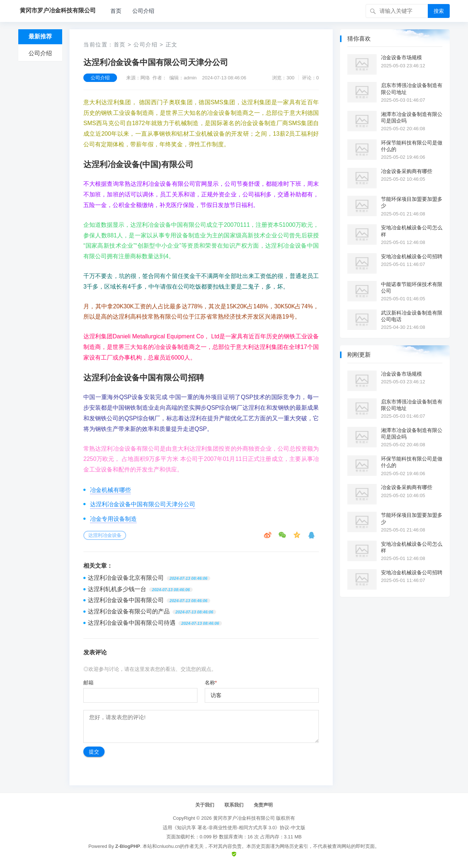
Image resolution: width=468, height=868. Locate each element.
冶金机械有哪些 (110, 490)
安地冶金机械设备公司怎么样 (412, 231)
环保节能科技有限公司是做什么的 (412, 146)
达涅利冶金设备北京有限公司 (126, 578)
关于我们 (205, 805)
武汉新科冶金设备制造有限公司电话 (412, 316)
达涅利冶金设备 (105, 535)
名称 (211, 683)
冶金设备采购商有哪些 (407, 171)
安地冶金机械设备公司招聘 (412, 256)
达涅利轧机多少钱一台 (117, 589)
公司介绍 (143, 11)
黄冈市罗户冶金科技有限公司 (244, 818)
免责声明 (263, 805)
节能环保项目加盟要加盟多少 (412, 202)
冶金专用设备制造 (113, 519)
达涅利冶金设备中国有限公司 (126, 600)
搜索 (439, 11)
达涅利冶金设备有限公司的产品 (129, 611)
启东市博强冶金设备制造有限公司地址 (412, 89)
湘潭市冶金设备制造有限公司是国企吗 (412, 117)
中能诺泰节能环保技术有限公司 (412, 288)
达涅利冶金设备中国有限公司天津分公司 (143, 504)
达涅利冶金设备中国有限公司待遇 (132, 623)
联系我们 (234, 805)
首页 (116, 11)
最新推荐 (40, 36)
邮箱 (88, 683)
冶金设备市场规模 (401, 57)
